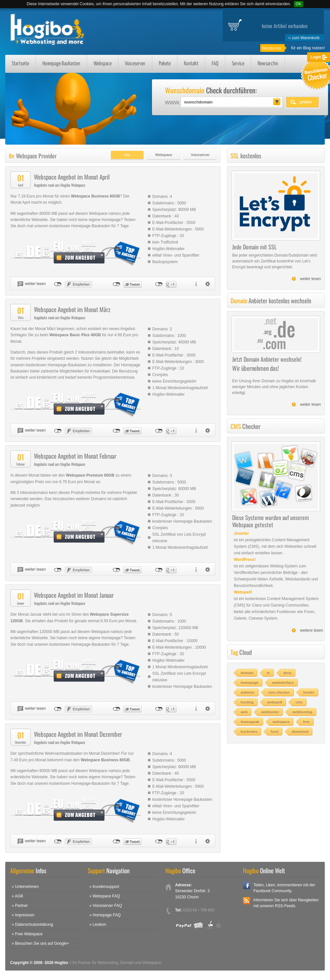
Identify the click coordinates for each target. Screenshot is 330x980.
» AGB (17, 896)
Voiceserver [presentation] (200, 155)
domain (247, 673)
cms (299, 702)
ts (268, 673)
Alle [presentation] (127, 155)
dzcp (287, 673)
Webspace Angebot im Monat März (72, 309)
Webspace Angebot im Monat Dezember (78, 734)
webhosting (302, 712)
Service (238, 64)
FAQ (215, 64)
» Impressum (23, 915)
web (244, 712)
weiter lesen (310, 279)
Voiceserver (135, 64)
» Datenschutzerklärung (32, 925)
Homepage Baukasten (61, 64)
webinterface (283, 683)
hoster (309, 692)
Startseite (20, 64)
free (306, 722)
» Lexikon (98, 925)
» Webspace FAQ (105, 896)
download (300, 732)
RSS (247, 901)
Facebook (247, 886)
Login (316, 57)
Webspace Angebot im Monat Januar (74, 595)
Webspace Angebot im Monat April (72, 177)
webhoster (270, 712)
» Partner (20, 906)
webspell (275, 702)
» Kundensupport (104, 887)
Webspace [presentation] (164, 155)
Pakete (165, 64)
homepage (250, 683)
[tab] (126, 153)
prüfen (306, 102)
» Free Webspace (27, 934)
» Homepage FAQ (105, 915)
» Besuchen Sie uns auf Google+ (40, 943)
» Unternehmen (25, 887)
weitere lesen (312, 630)
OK (299, 4)
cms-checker (279, 692)
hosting (247, 702)
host (274, 732)
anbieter (248, 692)
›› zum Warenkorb (304, 38)
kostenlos (249, 732)
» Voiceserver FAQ (106, 906)
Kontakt (191, 64)
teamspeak (250, 722)
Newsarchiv (268, 64)
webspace (281, 722)
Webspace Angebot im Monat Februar (75, 456)
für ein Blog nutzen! (308, 48)
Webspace (103, 64)
